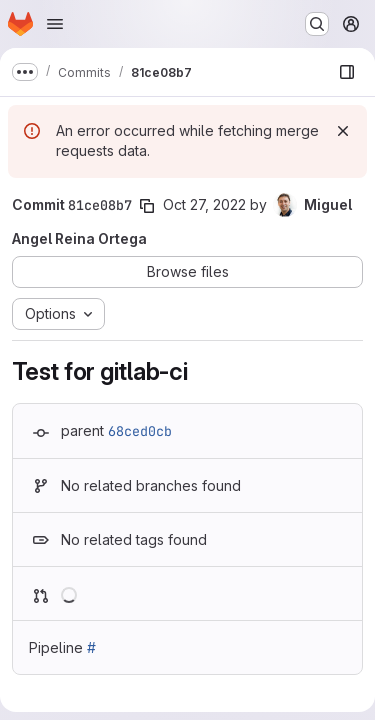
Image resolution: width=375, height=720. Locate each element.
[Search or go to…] (317, 24)
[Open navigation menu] (55, 24)
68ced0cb (140, 431)
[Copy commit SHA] (147, 206)
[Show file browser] (347, 72)
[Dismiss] (343, 131)
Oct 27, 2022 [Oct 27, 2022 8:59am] (204, 204)
